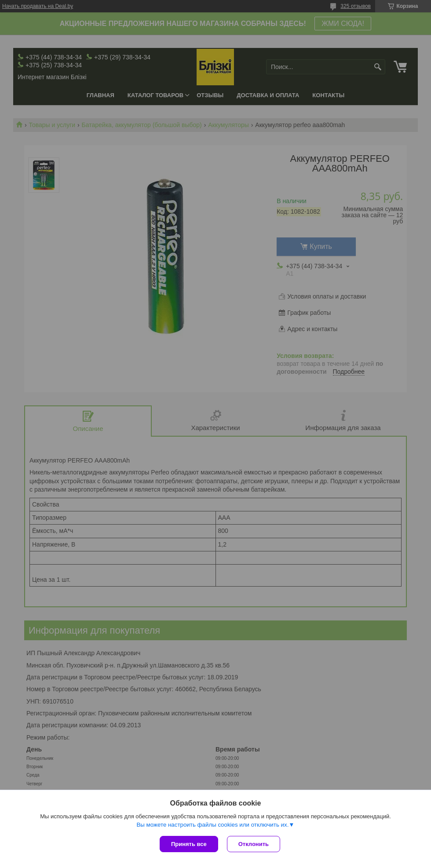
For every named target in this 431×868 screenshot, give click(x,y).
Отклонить (254, 844)
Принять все (189, 844)
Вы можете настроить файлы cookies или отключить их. (212, 825)
